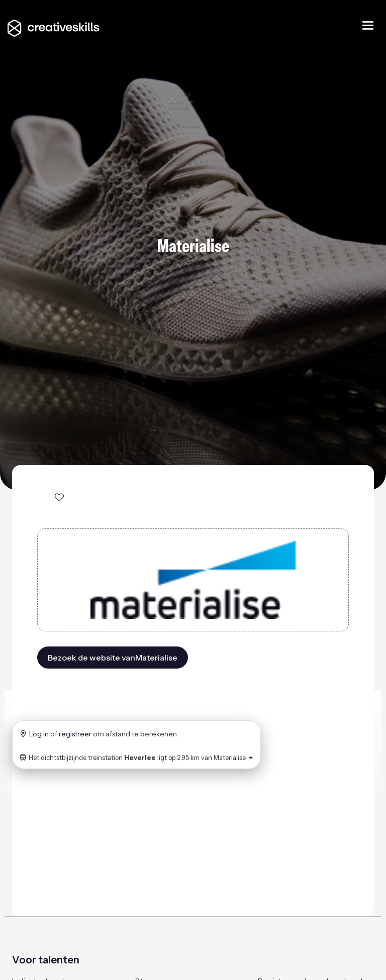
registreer (75, 734)
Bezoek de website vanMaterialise (113, 658)
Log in (39, 734)
